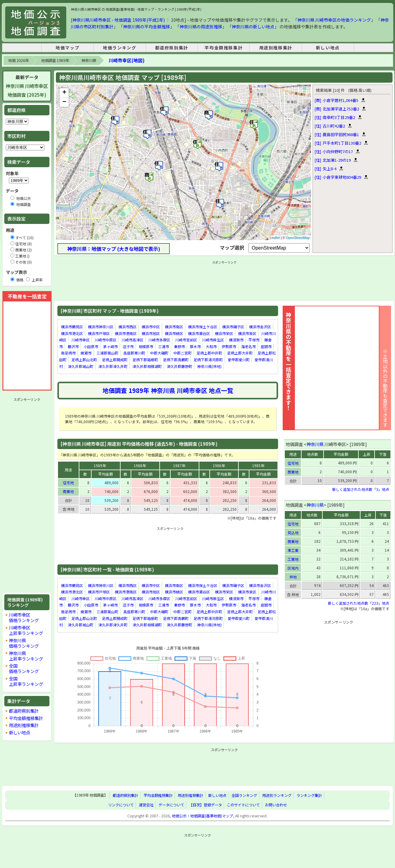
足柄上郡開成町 (115, 360)
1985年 (258, 465)
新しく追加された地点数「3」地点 (361, 489)
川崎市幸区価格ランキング (24, 617)
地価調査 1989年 (55, 60)
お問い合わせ (276, 805)
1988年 (140, 465)
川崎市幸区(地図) (127, 60)
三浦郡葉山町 (107, 353)
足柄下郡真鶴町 (176, 360)
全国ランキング (244, 795)
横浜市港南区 (126, 333)
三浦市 (164, 346)
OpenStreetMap (298, 238)
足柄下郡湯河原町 (208, 360)
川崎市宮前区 (186, 340)
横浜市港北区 (72, 333)
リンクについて (121, 805)
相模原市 (146, 346)
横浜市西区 (128, 327)
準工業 (293, 550)
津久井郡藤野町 (179, 366)
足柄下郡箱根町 (145, 360)
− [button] (64, 102)
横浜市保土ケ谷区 (203, 327)
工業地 (293, 559)
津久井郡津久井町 (113, 366)
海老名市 (248, 346)
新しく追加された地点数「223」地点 (359, 603)
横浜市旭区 (151, 333)
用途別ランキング (277, 795)
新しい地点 (328, 48)
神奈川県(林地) (209, 366)
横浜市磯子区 (233, 327)
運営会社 (146, 805)
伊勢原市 (229, 346)
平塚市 (254, 340)
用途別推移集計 (276, 48)
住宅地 (68, 483)
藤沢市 (73, 346)
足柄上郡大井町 (240, 353)
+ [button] (64, 93)
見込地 (293, 533)
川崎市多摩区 (159, 340)
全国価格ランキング (24, 668)
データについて (171, 805)
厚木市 (195, 346)
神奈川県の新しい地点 (253, 27)
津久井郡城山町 (81, 366)
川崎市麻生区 (213, 340)
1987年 (179, 465)
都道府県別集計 (172, 48)
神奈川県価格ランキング (24, 643)
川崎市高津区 (132, 340)
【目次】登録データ (205, 805)
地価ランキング (120, 48)
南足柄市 (68, 353)
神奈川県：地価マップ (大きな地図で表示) (114, 249)
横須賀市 (236, 340)
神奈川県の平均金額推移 (147, 27)
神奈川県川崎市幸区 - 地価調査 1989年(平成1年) (119, 20)
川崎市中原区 (106, 340)
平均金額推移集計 (224, 48)
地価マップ (67, 48)
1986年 (219, 465)
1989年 (100, 465)
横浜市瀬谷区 (199, 333)
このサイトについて (243, 805)
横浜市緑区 (174, 333)
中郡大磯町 (159, 353)
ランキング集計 (309, 795)
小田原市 (91, 346)
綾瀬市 (86, 353)
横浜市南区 (174, 327)
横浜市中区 (151, 327)
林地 (293, 577)
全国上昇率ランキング (26, 681)
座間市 (266, 346)
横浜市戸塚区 (99, 333)
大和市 (211, 346)
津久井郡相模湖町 (147, 366)
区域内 (293, 568)
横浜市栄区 (224, 333)
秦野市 (179, 346)
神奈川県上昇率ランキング (26, 656)
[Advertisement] (27, 495)
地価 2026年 (18, 60)
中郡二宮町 (183, 353)
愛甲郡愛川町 (239, 360)
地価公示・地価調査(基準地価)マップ (202, 816)
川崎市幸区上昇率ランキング (26, 630)
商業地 (68, 491)
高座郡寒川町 (134, 353)
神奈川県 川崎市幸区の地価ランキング (334, 20)
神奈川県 (89, 60)
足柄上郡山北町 (84, 360)
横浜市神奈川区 (101, 327)
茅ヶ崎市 (111, 346)
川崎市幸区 (81, 340)
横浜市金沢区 (260, 327)
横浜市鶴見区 (72, 327)
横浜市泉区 (247, 333)
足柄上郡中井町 (209, 353)
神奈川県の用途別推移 (201, 27)
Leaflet (275, 238)
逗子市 (128, 346)
